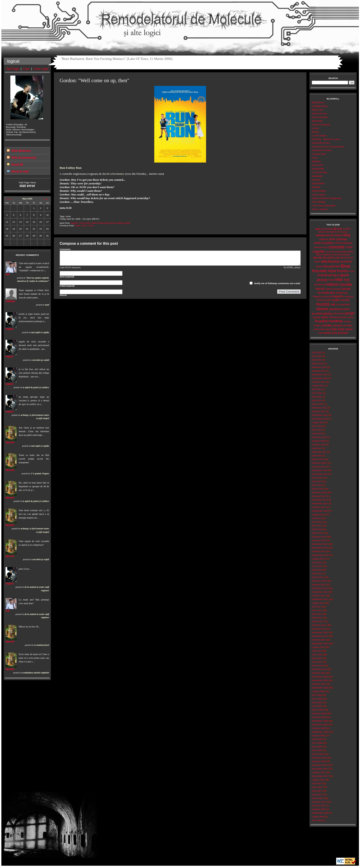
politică (341, 313)
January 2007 (319, 805)
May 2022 (317, 356)
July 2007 (317, 783)
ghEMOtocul (318, 102)
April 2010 (317, 662)
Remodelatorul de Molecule (180, 21)
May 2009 (317, 702)
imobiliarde (319, 284)
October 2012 (319, 551)
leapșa (340, 293)
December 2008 (320, 721)
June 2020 (317, 426)
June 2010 (317, 654)
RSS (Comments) (24, 158)
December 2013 (320, 500)
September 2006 (320, 813)
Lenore (315, 128)
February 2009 (319, 713)
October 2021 (319, 382)
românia (336, 321)
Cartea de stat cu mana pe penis (328, 147)
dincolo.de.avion (323, 258)
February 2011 (319, 625)
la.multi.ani (326, 293)
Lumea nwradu (319, 135)
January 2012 (319, 584)
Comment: (65, 249)
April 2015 (317, 456)
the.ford (338, 329)
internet (320, 289)
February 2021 (319, 408)
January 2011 (319, 629)
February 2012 (319, 581)
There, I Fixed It (320, 209)
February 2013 (319, 537)
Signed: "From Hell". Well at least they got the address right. (101, 223)
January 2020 (319, 441)
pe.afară (317, 313)
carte (332, 239)
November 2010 (320, 636)
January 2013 (319, 540)
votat (321, 333)
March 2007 (318, 798)
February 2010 (319, 669)
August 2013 (318, 514)
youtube (343, 333)
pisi (335, 313)
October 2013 (319, 507)
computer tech (321, 247)
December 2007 (320, 765)
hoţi (347, 280)
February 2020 (319, 437)
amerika (347, 229)
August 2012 (318, 559)
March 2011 (318, 621)
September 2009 (320, 688)
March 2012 (318, 577)
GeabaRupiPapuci (328, 275)
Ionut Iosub (317, 165)
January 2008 (319, 761)
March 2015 (318, 459)
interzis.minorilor (334, 289)
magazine (338, 296)
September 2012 (320, 555)
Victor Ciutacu (319, 194)
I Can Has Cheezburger (324, 205)
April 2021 (317, 400)
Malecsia (316, 161)
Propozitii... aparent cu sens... (327, 139)
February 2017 (319, 452)
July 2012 (317, 562)
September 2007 (320, 776)
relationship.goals (337, 317)
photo (328, 313)
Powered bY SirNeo (322, 150)
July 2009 (317, 695)
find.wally (320, 271)
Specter (10, 442)
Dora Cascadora (320, 117)
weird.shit (330, 333)
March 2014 (318, 489)
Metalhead (317, 176)
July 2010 (317, 651)
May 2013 (317, 526)
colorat (337, 243)
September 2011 (320, 599)
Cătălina (10, 301)
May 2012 (317, 570)
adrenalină (327, 229)
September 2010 (320, 643)
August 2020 (318, 422)
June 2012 (317, 566)
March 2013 (318, 533)
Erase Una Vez (319, 113)
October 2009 (319, 684)
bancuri (344, 232)
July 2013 (317, 518)
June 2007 (317, 787)
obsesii (322, 309)
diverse (339, 258)
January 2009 (319, 717)
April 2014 (317, 485)
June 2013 (317, 522)
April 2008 (317, 750)
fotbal (332, 271)
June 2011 (317, 610)
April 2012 (317, 573)
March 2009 (318, 710)
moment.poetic (324, 300)
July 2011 (317, 607)
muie (336, 300)
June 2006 (317, 820)
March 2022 (318, 363)
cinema (341, 239)
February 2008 (319, 758)
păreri (347, 309)
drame (317, 261)
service (337, 325)
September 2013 (320, 511)
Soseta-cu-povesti (321, 124)
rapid (324, 317)
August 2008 (318, 735)
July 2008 (317, 739)
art (339, 232)
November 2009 (320, 680)
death (344, 252)
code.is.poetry (323, 243)
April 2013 (317, 529)
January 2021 (319, 411)
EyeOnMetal (318, 183)
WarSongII (317, 121)
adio (318, 229)
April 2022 (317, 360)
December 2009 (320, 677)
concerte (336, 247)
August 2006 (318, 817)
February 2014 (319, 492)
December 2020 (320, 415)
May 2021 (317, 397)
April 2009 (317, 706)
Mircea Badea (319, 191)
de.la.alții (336, 252)
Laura (315, 158)
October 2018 (319, 444)
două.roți (349, 258)
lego (346, 293)
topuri (349, 329)
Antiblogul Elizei (320, 106)
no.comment (343, 304)
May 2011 (317, 614)
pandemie (336, 309)
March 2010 (318, 666)
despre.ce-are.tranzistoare (337, 255)
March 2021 (318, 404)
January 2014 (319, 496)
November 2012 (320, 548)
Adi (7, 274)
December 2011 (320, 588)
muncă (345, 300)
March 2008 (318, 754)
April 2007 (317, 794)
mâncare (349, 296)
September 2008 (320, 732)
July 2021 (317, 389)
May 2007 (317, 791)
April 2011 (317, 618)
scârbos (317, 325)
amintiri (322, 232)
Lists (26, 69)
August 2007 (318, 780)
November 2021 (320, 378)
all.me (338, 229)
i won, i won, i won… (85, 226)
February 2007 (319, 802)
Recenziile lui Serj (321, 143)
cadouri (323, 239)
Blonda (315, 132)
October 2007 (319, 772)
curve (328, 252)
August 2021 (318, 386)
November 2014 (320, 474)
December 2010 (320, 632)
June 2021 (317, 393)
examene (346, 262)
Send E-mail (20, 171)
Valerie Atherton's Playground (326, 198)
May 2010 (317, 658)
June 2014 (317, 478)
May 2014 (317, 481)
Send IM (17, 165)
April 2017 (317, 448)
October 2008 (319, 728)
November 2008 (320, 724)
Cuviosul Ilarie (319, 154)
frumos (342, 271)
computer (347, 243)
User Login (41, 69)
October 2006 (319, 809)
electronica (330, 261)
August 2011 (318, 603)
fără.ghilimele (332, 266)
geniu (345, 275)
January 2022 (319, 371)
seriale (327, 325)
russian (347, 321)
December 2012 (320, 544)
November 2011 (320, 592)
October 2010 (319, 640)
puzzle (316, 317)
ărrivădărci (331, 232)
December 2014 (320, 470)
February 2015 (319, 463)
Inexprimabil (318, 169)
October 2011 (319, 596)
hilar (339, 280)
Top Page (13, 69)
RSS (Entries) (21, 151)
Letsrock (316, 180)
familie (319, 266)
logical (9, 329)
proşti (350, 313)
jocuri (347, 289)
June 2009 (317, 699)
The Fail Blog (318, 202)
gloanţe (322, 280)
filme (345, 266)
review (350, 317)
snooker (348, 325)
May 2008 (317, 747)
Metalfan (316, 187)
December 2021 (320, 374)
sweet (317, 329)
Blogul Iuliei (317, 110)
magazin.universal (322, 296)
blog (347, 235)
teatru (323, 329)
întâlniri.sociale (339, 284)
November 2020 (320, 419)
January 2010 (319, 673)
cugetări (318, 251)
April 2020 (317, 433)
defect (351, 252)
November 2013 (320, 503)
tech (329, 329)
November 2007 (320, 769)
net (333, 304)
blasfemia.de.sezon (329, 235)
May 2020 (317, 430)
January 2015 (319, 467)
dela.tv (319, 255)
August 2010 (318, 647)
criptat (349, 247)
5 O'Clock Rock (319, 172)
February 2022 (319, 367)
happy (331, 280)
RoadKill (321, 321)
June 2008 (317, 743)
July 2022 (317, 352)
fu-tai (351, 271)
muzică (323, 304)
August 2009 (318, 691)
